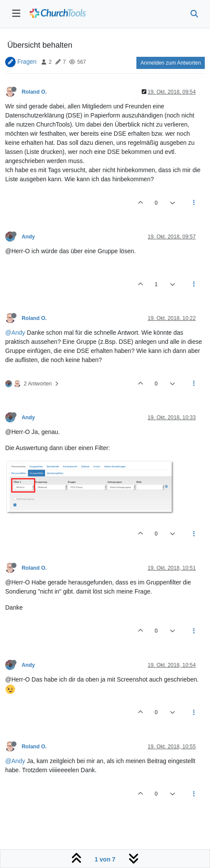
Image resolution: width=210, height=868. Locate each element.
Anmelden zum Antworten (171, 63)
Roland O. (34, 92)
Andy (28, 237)
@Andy (15, 333)
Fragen (27, 62)
